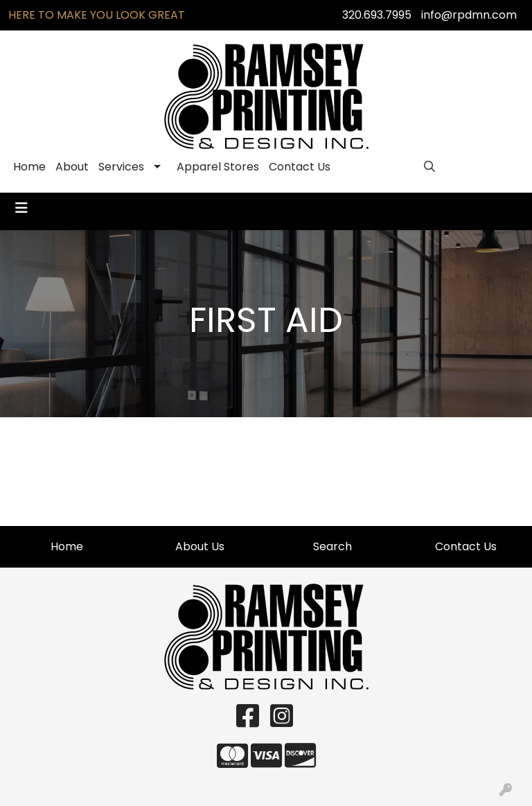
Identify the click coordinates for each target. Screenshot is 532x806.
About (72, 167)
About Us (200, 546)
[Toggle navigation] (21, 208)
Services (121, 167)
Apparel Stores (218, 167)
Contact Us (300, 167)
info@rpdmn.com (469, 15)
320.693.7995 (377, 15)
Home (29, 167)
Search (332, 546)
